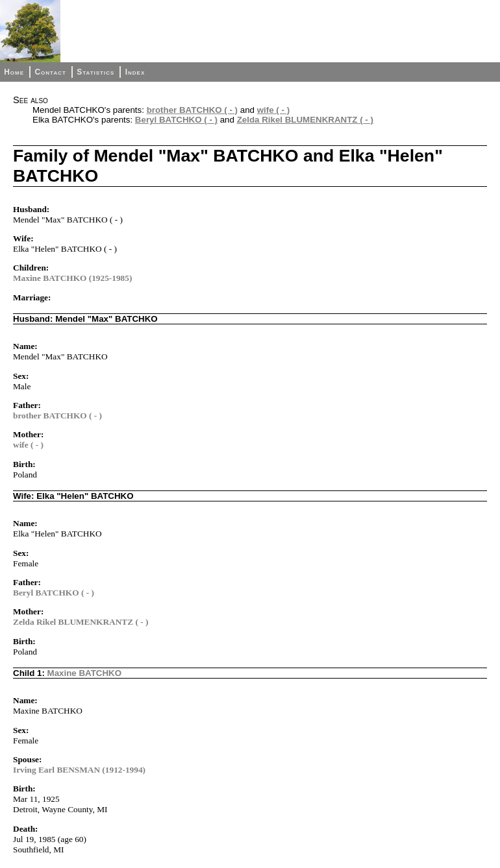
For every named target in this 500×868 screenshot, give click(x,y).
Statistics (95, 72)
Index (135, 72)
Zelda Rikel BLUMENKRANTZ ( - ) (305, 120)
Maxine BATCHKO (85, 673)
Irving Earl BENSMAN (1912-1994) (79, 770)
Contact (50, 72)
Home (14, 72)
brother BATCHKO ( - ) (192, 110)
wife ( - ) (273, 110)
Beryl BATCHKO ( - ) (176, 120)
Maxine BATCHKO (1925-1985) (72, 278)
